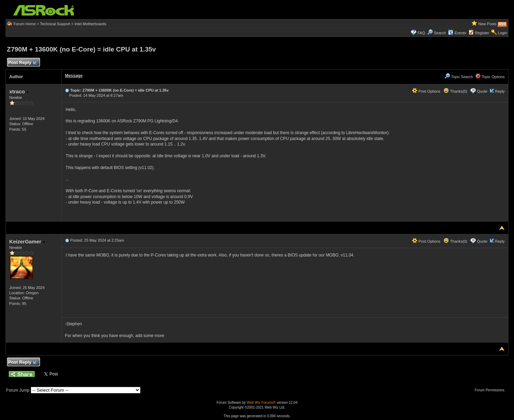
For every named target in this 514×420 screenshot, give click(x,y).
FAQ (421, 33)
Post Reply (22, 63)
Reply (500, 91)
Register (482, 33)
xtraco (19, 91)
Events (457, 33)
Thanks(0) (455, 91)
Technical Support (55, 24)
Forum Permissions (491, 390)
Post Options (426, 91)
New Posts (487, 24)
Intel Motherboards (90, 24)
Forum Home (25, 24)
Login (502, 33)
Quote (482, 91)
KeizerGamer (27, 241)
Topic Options (490, 77)
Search (440, 33)
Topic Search (459, 77)
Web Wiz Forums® (261, 403)
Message (74, 76)
